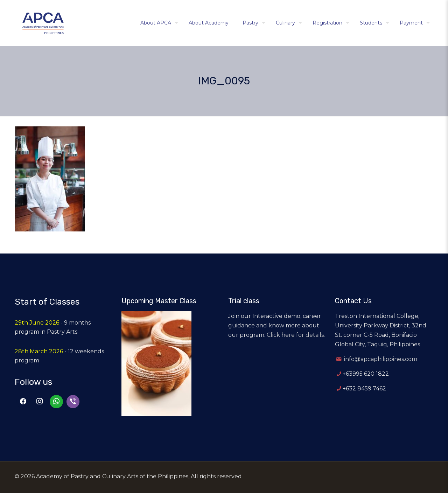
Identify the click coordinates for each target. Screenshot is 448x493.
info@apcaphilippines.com (381, 359)
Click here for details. (296, 335)
